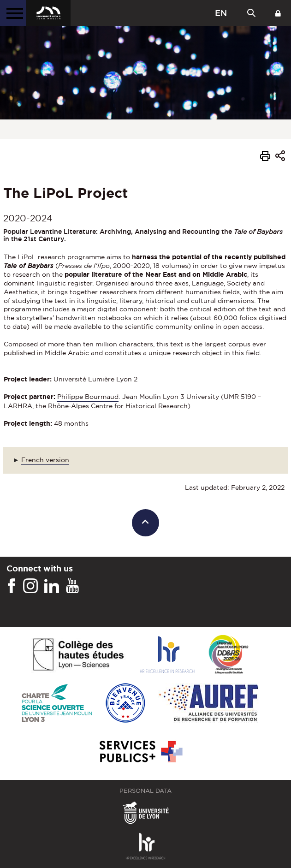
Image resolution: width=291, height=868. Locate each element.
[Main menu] (13, 13)
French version (45, 460)
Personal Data (145, 791)
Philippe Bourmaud (88, 397)
